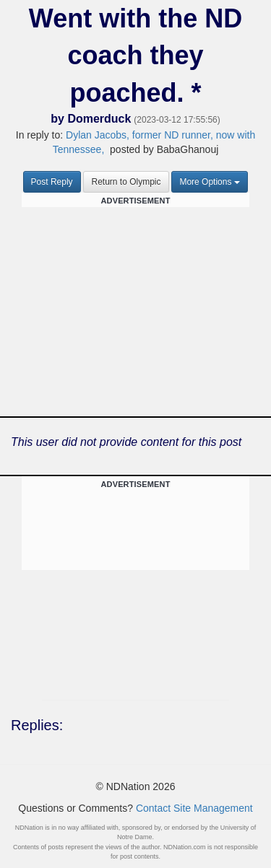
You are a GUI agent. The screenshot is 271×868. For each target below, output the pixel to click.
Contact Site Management (194, 808)
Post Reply (52, 182)
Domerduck (99, 119)
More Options (210, 182)
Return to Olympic (126, 182)
